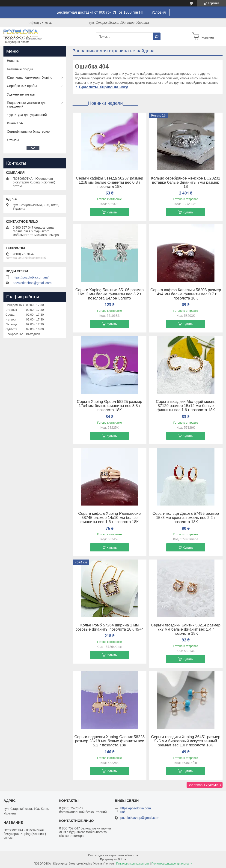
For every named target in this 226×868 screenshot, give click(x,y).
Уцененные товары (21, 94)
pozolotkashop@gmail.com (32, 283)
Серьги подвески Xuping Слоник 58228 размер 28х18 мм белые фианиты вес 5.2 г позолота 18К (109, 741)
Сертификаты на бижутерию (28, 132)
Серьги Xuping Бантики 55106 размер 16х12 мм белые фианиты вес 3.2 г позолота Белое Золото (110, 294)
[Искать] (157, 36)
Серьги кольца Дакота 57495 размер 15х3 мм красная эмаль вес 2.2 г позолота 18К (186, 518)
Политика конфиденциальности (172, 864)
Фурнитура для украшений (27, 115)
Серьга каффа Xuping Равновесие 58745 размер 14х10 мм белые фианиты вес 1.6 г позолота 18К (109, 518)
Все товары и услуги (203, 785)
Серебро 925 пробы (22, 86)
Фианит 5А (15, 123)
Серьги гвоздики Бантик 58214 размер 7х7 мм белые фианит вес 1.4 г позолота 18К (186, 629)
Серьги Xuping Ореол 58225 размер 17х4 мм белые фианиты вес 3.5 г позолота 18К (109, 406)
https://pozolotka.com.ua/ (31, 277)
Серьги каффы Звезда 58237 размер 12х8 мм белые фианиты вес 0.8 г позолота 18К (109, 183)
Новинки (13, 61)
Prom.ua (133, 855)
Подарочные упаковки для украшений (27, 105)
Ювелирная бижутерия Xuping (30, 78)
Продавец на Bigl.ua (113, 859)
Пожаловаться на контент (132, 864)
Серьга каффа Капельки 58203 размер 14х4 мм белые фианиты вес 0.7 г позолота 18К (186, 294)
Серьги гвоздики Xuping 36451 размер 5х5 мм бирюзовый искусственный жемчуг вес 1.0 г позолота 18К (186, 741)
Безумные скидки (20, 69)
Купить (112, 212)
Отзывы (13, 140)
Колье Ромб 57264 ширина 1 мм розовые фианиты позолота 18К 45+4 (110, 627)
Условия (159, 12)
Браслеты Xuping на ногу (103, 87)
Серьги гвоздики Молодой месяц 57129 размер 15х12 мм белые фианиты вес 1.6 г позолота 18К (186, 406)
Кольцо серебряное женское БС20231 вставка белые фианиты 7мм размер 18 (186, 183)
